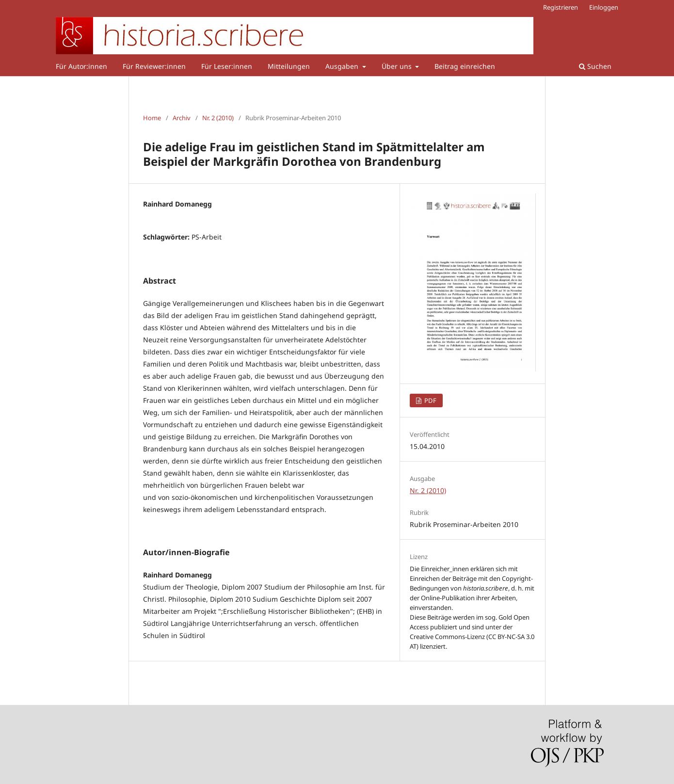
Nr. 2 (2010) (218, 118)
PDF (430, 400)
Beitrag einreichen (465, 66)
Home (152, 118)
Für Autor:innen (81, 66)
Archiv (182, 118)
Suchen (595, 66)
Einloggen (604, 7)
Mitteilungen (289, 66)
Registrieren (561, 7)
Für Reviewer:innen (154, 66)
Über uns (398, 66)
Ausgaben (343, 66)
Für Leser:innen (227, 66)
